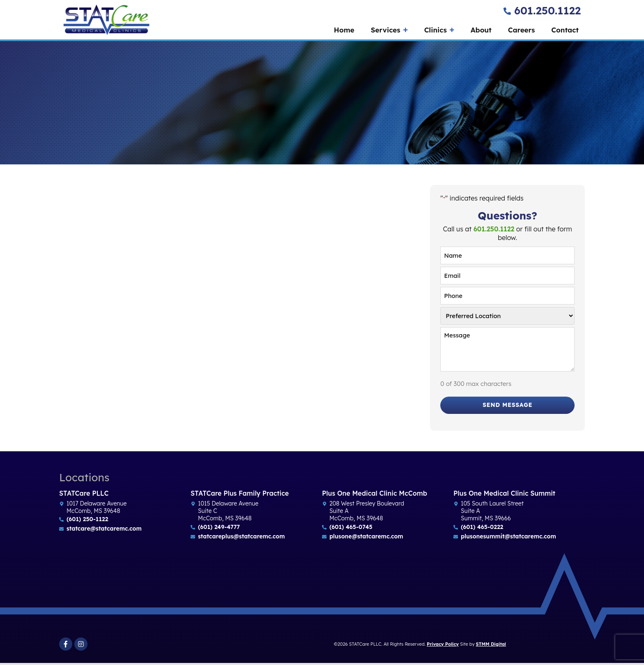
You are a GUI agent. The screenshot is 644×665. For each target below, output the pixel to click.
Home (344, 30)
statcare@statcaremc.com (104, 531)
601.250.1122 (547, 10)
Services (389, 30)
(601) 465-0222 (482, 529)
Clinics (439, 30)
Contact (565, 30)
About (481, 30)
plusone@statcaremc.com (366, 538)
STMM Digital (491, 646)
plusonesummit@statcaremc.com (508, 538)
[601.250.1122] (507, 11)
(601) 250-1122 (87, 521)
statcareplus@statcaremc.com (241, 538)
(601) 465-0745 (351, 529)
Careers (522, 30)
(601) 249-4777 (219, 529)
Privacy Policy (443, 646)
